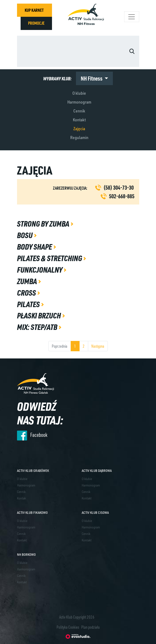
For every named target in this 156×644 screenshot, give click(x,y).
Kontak (21, 498)
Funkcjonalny (40, 269)
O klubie (79, 93)
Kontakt (79, 120)
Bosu (25, 235)
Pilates (29, 304)
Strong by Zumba (44, 223)
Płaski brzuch (40, 315)
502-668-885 (122, 196)
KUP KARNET (34, 10)
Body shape (35, 246)
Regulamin (79, 137)
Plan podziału (90, 627)
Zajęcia (79, 129)
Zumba (28, 281)
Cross (27, 293)
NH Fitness (92, 78)
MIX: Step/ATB (38, 327)
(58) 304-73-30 (119, 187)
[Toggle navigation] (132, 17)
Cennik (79, 111)
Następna (98, 346)
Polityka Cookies (68, 627)
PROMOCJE (36, 23)
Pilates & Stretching (50, 258)
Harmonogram (79, 102)
